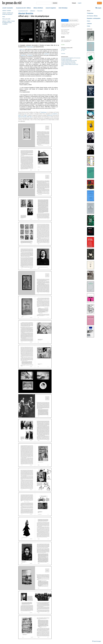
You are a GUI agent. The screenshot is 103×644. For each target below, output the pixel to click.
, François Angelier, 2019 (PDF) (69, 61)
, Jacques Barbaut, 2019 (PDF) (69, 63)
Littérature (32, 11)
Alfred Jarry (22, 49)
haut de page (96, 641)
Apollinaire (47, 54)
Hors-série (40, 11)
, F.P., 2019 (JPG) (68, 62)
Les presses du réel (23, 11)
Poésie (89, 26)
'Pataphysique (30, 47)
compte (98, 8)
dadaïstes (23, 55)
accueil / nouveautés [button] (8, 8)
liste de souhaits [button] (73, 20)
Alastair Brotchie (26, 13)
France (89, 21)
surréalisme (55, 114)
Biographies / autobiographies (94, 18)
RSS (99, 3)
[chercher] (44, 3)
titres (4, 17)
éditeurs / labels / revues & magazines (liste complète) (9, 23)
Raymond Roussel (22, 117)
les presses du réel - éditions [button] (23, 8)
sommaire (63, 54)
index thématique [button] (63, 8)
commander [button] (65, 20)
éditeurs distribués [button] (38, 8)
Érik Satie (30, 117)
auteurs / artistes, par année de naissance (8, 14)
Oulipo (25, 115)
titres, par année (6, 19)
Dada (20, 115)
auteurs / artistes (7, 11)
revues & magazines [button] (51, 8)
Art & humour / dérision (92, 16)
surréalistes (30, 55)
